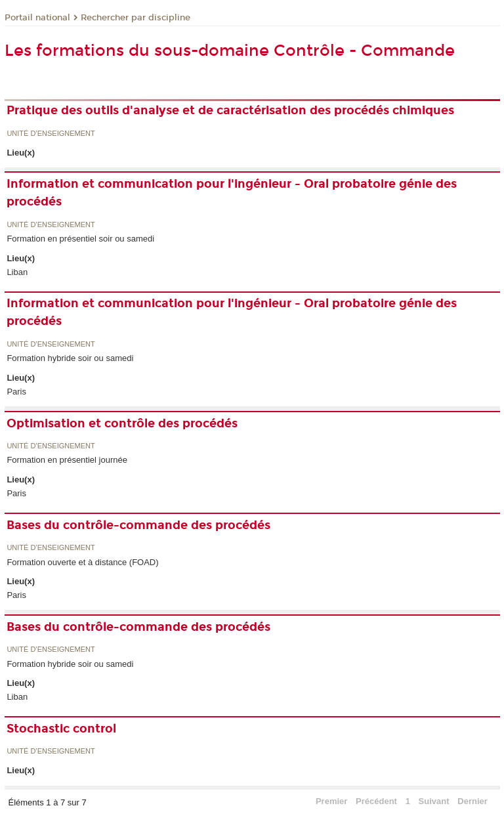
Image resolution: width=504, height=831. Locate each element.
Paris (16, 392)
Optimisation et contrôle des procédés (122, 423)
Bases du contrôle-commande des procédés (138, 525)
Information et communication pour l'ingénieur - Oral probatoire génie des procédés (232, 193)
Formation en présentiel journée (67, 460)
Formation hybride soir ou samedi (70, 358)
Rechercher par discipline (136, 18)
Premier (331, 801)
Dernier (472, 801)
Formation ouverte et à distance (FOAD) (82, 562)
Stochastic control (61, 729)
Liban (17, 272)
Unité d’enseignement (51, 134)
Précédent (376, 801)
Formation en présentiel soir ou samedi (80, 239)
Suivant (434, 801)
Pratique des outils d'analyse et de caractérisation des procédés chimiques (230, 110)
